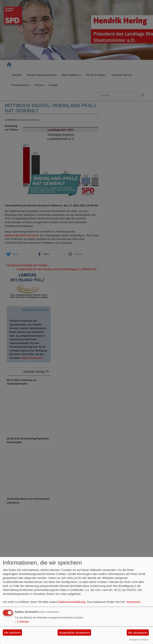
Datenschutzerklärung (72, 602)
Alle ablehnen (12, 633)
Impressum (134, 602)
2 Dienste (22, 622)
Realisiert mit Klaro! (139, 640)
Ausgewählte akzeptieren (74, 633)
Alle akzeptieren (138, 633)
